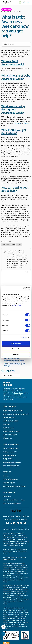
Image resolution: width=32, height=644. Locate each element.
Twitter (26, 123)
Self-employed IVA (9, 418)
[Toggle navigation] (28, 2)
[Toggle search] (24, 2)
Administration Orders (10, 435)
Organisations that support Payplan (14, 486)
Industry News (7, 9)
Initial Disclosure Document (12, 503)
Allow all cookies (16, 343)
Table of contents (9, 44)
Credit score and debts (10, 452)
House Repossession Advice (12, 462)
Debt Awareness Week (8, 245)
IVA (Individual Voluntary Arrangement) (16, 414)
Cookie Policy (16, 305)
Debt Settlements (8, 428)
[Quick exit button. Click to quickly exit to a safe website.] (20, 2)
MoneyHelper (19, 393)
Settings (24, 338)
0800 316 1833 (22, 516)
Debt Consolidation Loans (11, 431)
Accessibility (7, 496)
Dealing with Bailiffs (9, 455)
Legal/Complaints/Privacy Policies (14, 500)
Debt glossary (7, 459)
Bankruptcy (6, 424)
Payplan (19, 245)
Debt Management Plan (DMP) (13, 411)
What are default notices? (11, 466)
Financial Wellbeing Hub (11, 448)
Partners (6, 476)
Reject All (16, 354)
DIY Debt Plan (7, 438)
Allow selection (16, 349)
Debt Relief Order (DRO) (10, 421)
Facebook (18, 123)
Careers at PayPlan (9, 483)
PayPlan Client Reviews (10, 479)
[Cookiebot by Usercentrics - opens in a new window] (23, 288)
